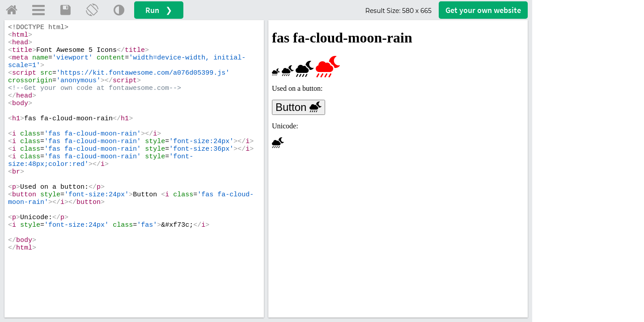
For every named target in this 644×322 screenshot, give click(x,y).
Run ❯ (159, 10)
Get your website (483, 10)
